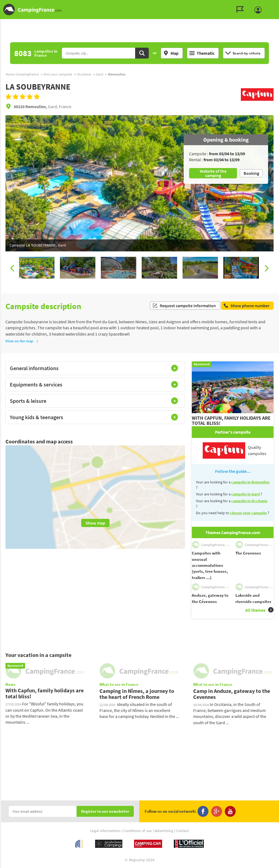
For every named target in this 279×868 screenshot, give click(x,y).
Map (171, 53)
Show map (95, 523)
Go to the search (278, 4)
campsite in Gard (246, 494)
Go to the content (275, 4)
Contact (183, 831)
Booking (251, 173)
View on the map (22, 341)
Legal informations (105, 831)
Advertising (164, 831)
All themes (259, 610)
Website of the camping (213, 173)
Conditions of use (138, 831)
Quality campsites (235, 450)
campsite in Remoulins (250, 482)
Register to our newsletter (105, 811)
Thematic (202, 53)
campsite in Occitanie (249, 501)
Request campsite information (184, 306)
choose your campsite (248, 513)
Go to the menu (272, 4)
